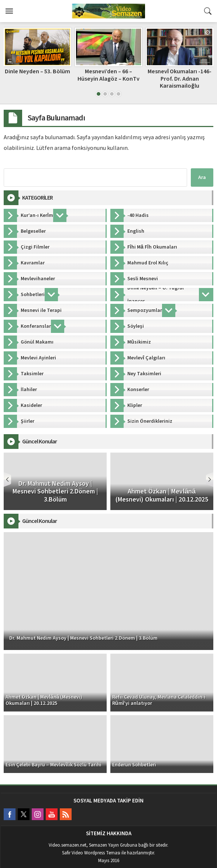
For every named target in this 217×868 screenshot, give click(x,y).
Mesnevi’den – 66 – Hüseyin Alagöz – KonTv (108, 75)
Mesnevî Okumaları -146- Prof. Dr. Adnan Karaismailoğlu (180, 78)
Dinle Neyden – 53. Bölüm (37, 71)
